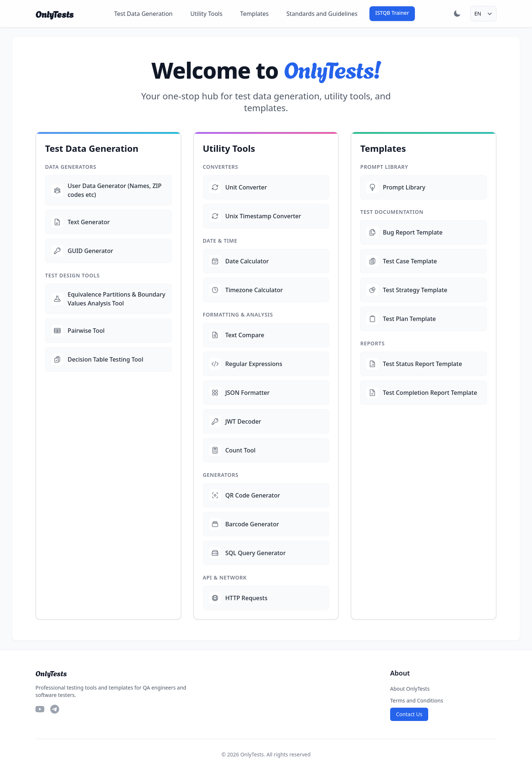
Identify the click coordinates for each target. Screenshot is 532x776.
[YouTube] (40, 709)
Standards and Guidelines (322, 14)
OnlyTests (54, 14)
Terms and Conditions (417, 700)
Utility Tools (206, 14)
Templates (254, 14)
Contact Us (409, 714)
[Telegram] (55, 709)
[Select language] (483, 14)
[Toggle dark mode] (457, 14)
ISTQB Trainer (392, 13)
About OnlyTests (410, 689)
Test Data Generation (143, 14)
